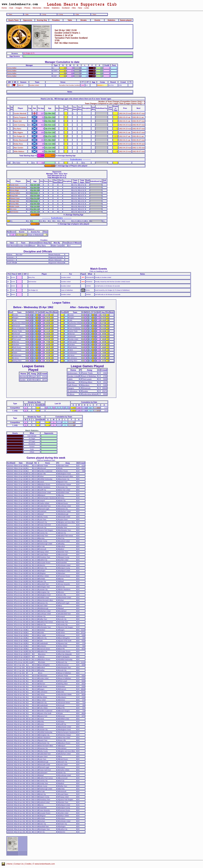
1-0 (83, 85)
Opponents (28, 20)
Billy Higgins (18, 132)
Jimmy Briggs (15, 190)
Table (70, 20)
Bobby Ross (18, 144)
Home (4, 8)
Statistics (56, 8)
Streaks (83, 20)
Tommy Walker (12, 68)
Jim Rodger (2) (19, 136)
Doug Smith (14, 196)
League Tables (61, 303)
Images (19, 8)
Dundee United (34, 85)
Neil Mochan (14, 212)
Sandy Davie (15, 185)
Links (87, 8)
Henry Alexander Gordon (18, 188)
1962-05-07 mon (138, 113)
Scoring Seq (42, 20)
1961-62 (21, 85)
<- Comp (43, 14)
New (80, 8)
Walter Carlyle (15, 206)
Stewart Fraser (15, 198)
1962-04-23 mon (125, 113)
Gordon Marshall (20, 113)
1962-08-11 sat (138, 117)
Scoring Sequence (27, 229)
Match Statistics (32, 430)
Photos (27, 8)
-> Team (94, 14)
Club (11, 8)
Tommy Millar (15, 204)
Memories (37, 8)
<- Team (10, 14)
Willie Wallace (19, 151)
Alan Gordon (18, 148)
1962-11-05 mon (138, 148)
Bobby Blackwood (20, 140)
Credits (28, 864)
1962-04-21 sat (124, 121)
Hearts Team (13, 20)
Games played (126, 20)
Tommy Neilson (15, 193)
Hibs (74, 8)
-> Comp (60, 14)
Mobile (46, 8)
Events (97, 20)
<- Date (26, 14)
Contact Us (19, 864)
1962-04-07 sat (124, 136)
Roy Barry (17, 129)
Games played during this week (46, 458)
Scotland (66, 8)
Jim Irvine (13, 209)
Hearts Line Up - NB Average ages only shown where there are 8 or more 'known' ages (76, 99)
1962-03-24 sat (124, 117)
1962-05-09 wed (138, 144)
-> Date (77, 14)
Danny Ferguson (20, 117)
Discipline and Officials (38, 251)
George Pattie (15, 201)
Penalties (56, 20)
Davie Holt (18, 121)
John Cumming (19, 125)
